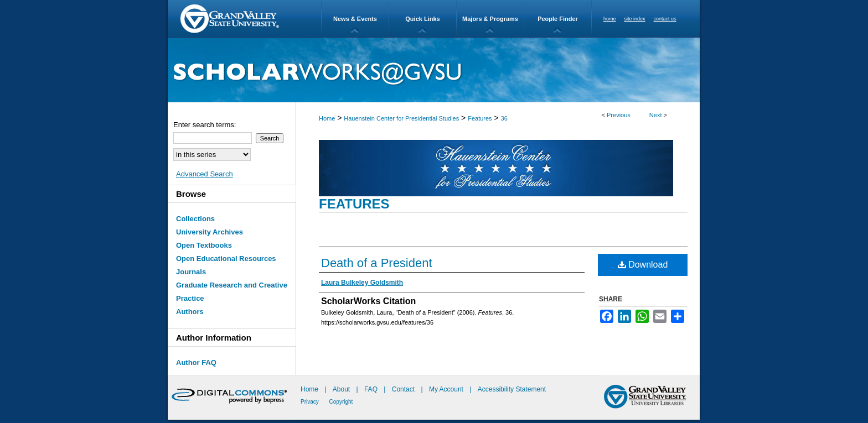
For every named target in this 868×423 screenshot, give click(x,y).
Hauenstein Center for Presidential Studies (401, 118)
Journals (191, 272)
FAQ (372, 389)
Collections (195, 219)
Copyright (341, 402)
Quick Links (422, 19)
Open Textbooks (204, 245)
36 (504, 118)
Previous (619, 115)
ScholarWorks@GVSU (434, 70)
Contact (403, 389)
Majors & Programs (490, 19)
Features (480, 118)
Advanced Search (205, 174)
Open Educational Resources (226, 258)
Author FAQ (196, 362)
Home (327, 118)
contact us (665, 19)
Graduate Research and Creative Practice (232, 292)
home (610, 19)
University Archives (210, 232)
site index (635, 19)
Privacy (311, 402)
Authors (190, 312)
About (342, 389)
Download (643, 265)
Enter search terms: (205, 125)
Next (656, 115)
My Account (447, 389)
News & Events (355, 19)
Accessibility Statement (512, 389)
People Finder (558, 19)
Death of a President (377, 263)
